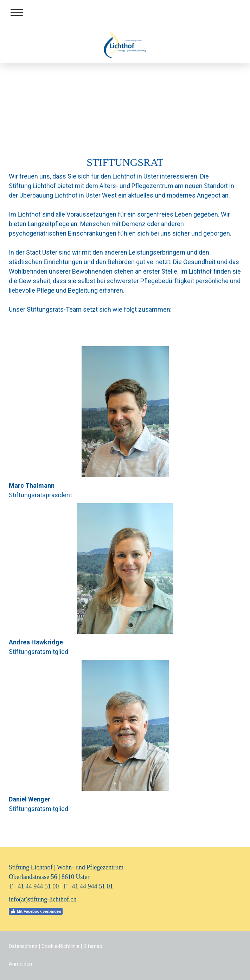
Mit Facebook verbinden (36, 911)
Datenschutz (23, 946)
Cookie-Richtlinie (60, 946)
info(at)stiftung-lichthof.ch (43, 899)
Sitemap (93, 946)
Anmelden (20, 964)
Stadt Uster (42, 252)
